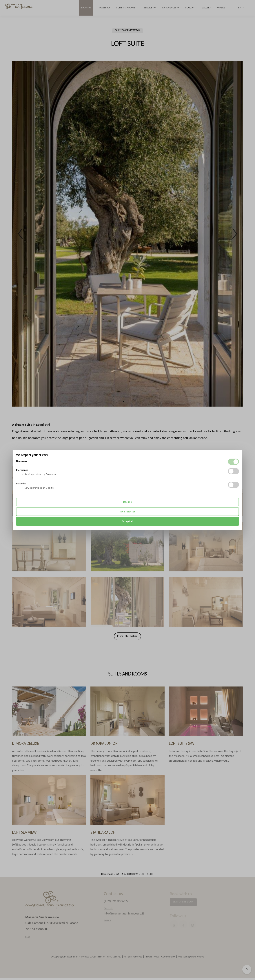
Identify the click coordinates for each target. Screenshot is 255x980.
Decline (127, 502)
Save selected (127, 512)
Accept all (128, 521)
